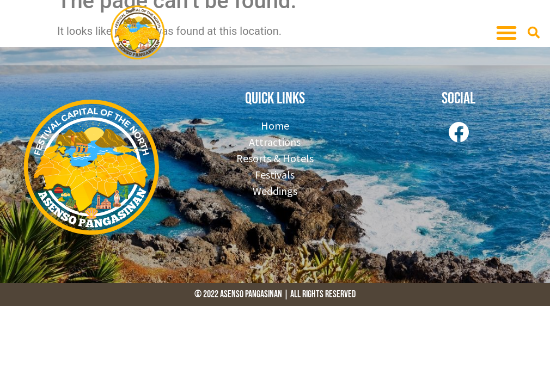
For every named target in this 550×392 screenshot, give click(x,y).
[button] (506, 33)
